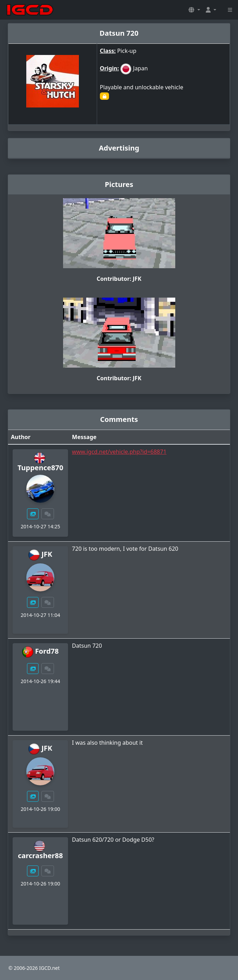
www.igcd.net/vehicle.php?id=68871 (119, 452)
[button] (194, 10)
